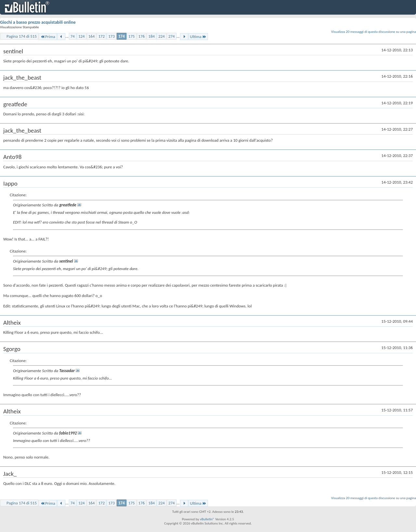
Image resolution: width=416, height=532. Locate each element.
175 (132, 36)
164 (92, 36)
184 (151, 36)
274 (172, 36)
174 (122, 36)
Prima (48, 37)
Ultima (198, 37)
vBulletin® (207, 519)
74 (73, 36)
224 (162, 36)
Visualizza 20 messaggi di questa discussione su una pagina (374, 32)
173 (111, 36)
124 (82, 36)
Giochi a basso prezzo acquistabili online (38, 22)
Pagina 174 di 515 (22, 36)
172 (101, 36)
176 (142, 36)
